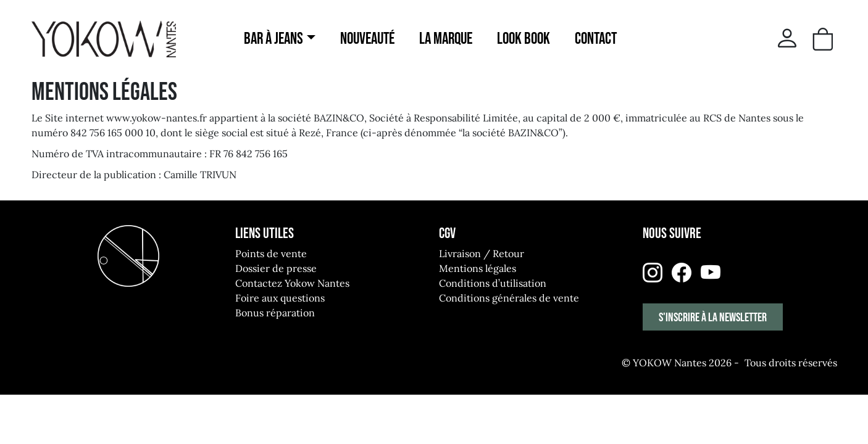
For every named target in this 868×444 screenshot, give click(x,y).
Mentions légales (478, 268)
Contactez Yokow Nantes (292, 283)
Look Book (524, 39)
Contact (596, 39)
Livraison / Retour (482, 253)
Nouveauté (367, 39)
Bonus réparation (275, 313)
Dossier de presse (276, 268)
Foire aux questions (280, 298)
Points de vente (271, 253)
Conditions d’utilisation (493, 283)
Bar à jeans (273, 39)
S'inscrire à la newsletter (713, 318)
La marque (446, 39)
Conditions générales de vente (509, 298)
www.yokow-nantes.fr (156, 118)
